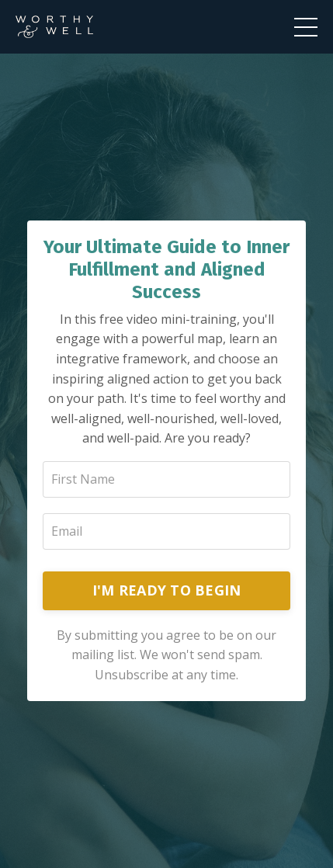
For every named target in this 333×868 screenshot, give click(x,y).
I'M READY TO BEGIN (167, 590)
